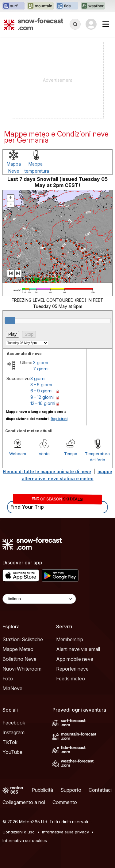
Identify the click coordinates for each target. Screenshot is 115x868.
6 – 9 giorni (41, 391)
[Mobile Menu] (106, 24)
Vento (44, 454)
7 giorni (41, 369)
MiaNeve (12, 688)
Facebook (14, 723)
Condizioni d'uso (19, 832)
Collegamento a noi (24, 802)
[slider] (10, 320)
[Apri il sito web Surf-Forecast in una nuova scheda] (13, 6)
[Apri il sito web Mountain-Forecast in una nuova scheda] (40, 6)
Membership (70, 639)
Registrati (59, 419)
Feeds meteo (71, 679)
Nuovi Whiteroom (22, 669)
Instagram (13, 732)
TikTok (10, 742)
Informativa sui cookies (25, 840)
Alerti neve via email (78, 649)
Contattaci (100, 790)
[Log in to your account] (91, 24)
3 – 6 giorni (41, 385)
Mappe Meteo (18, 649)
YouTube (12, 752)
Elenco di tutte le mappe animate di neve (47, 471)
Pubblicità (42, 790)
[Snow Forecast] (33, 24)
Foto (8, 679)
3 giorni (41, 363)
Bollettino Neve (19, 659)
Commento (65, 802)
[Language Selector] (39, 599)
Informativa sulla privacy (65, 832)
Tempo (71, 454)
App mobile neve (75, 659)
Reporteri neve (72, 669)
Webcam (18, 454)
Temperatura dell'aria (97, 457)
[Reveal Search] (75, 24)
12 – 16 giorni (43, 403)
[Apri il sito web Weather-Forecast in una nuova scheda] (93, 6)
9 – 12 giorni (42, 397)
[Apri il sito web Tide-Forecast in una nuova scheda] (67, 6)
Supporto (71, 790)
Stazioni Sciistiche (23, 639)
